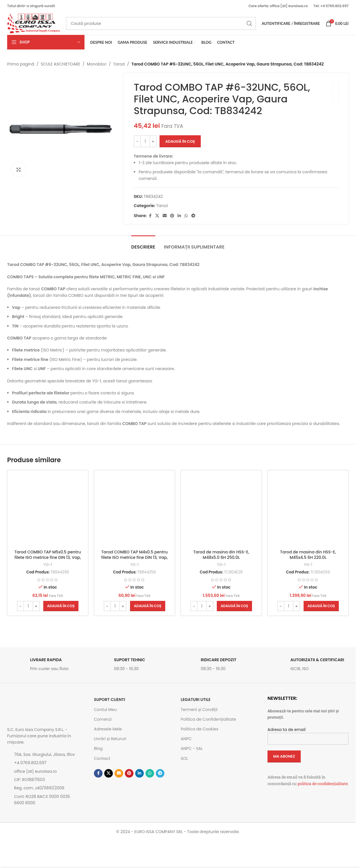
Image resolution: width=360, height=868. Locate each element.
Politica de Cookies (199, 729)
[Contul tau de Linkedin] (180, 216)
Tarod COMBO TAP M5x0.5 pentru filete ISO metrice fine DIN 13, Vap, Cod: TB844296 (48, 558)
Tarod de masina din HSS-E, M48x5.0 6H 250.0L (221, 555)
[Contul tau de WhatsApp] (186, 216)
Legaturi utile (196, 700)
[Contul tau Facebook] (150, 216)
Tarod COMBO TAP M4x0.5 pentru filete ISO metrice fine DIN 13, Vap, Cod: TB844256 (134, 558)
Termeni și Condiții (199, 710)
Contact (102, 758)
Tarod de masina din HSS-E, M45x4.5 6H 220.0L (308, 555)
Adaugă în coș (180, 141)
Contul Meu (105, 710)
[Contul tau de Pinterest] (172, 216)
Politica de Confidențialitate (208, 719)
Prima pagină (21, 64)
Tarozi (119, 64)
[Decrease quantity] (137, 142)
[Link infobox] (48, 666)
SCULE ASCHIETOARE (60, 64)
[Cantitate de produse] (145, 142)
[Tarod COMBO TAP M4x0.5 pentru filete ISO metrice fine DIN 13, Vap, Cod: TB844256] (134, 511)
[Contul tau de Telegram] (194, 216)
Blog (98, 748)
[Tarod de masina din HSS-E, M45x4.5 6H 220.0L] (308, 511)
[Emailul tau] (165, 216)
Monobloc (97, 64)
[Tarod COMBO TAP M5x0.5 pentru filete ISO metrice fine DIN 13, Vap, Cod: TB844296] (48, 511)
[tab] (143, 244)
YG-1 (48, 565)
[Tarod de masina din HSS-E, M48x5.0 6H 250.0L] (221, 511)
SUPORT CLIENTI (110, 700)
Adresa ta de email (308, 734)
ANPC (186, 739)
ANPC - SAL (192, 748)
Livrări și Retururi (110, 739)
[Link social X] (158, 216)
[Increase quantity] (153, 142)
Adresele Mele (108, 729)
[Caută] (161, 23)
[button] (61, 606)
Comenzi (103, 719)
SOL (184, 758)
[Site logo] (34, 23)
